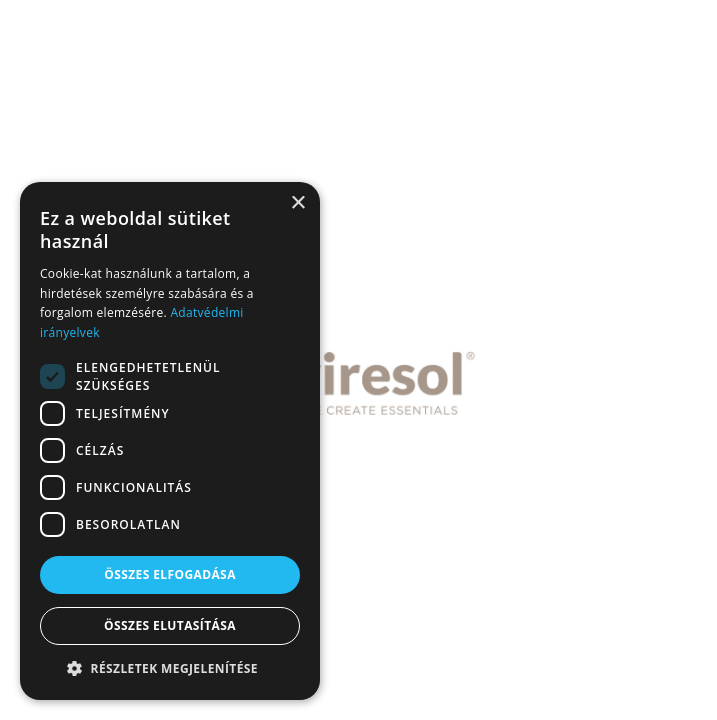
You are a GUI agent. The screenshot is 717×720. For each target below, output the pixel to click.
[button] (170, 669)
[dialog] (170, 441)
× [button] (297, 203)
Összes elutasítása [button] (170, 625)
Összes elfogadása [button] (170, 574)
